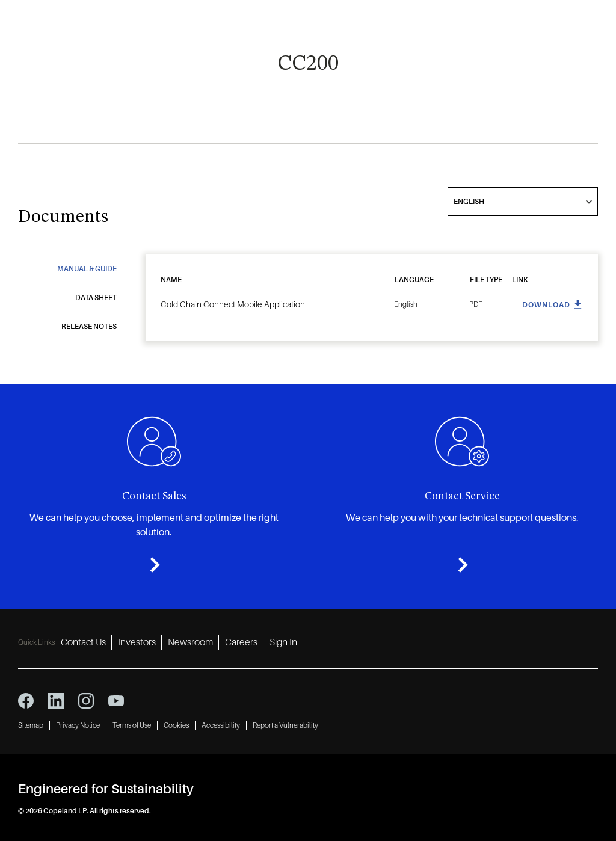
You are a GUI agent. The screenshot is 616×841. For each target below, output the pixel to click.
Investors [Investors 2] (137, 642)
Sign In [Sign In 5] (283, 642)
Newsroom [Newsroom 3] (190, 642)
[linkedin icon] (56, 701)
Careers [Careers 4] (241, 642)
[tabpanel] (372, 294)
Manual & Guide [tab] (87, 269)
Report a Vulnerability (285, 725)
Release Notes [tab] (89, 327)
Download (546, 305)
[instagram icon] (86, 701)
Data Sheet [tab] (96, 298)
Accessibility (221, 725)
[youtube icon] (116, 701)
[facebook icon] (26, 701)
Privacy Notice (78, 725)
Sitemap (31, 725)
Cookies (176, 725)
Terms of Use (132, 725)
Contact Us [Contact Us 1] (83, 642)
